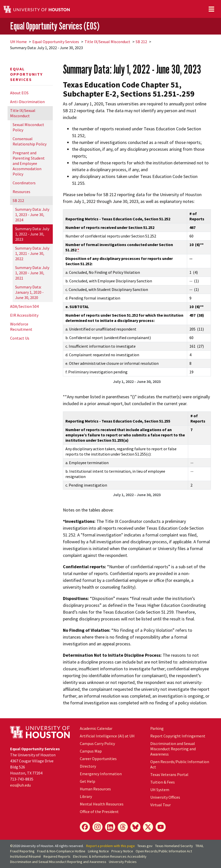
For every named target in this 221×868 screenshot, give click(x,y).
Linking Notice (98, 851)
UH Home (18, 42)
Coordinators (24, 183)
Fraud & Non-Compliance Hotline (61, 851)
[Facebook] (85, 827)
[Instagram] (97, 827)
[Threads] (123, 827)
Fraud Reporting (22, 851)
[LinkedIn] (110, 827)
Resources (21, 192)
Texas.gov (145, 846)
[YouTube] (161, 827)
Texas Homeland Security (174, 846)
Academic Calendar (96, 728)
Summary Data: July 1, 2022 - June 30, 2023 (32, 234)
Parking (157, 728)
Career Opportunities (98, 759)
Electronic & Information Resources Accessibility (110, 856)
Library (86, 796)
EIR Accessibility (24, 315)
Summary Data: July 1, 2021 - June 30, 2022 (32, 253)
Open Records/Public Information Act (164, 851)
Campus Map (91, 751)
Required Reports (57, 856)
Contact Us (20, 338)
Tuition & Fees (163, 782)
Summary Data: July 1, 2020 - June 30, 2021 (32, 273)
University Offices (165, 797)
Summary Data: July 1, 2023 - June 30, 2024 (32, 215)
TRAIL (200, 846)
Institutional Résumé (26, 856)
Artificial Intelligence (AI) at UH (107, 736)
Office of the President (99, 812)
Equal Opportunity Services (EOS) (55, 26)
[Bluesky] (135, 827)
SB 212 (141, 42)
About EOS (19, 93)
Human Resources (95, 789)
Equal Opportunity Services (56, 42)
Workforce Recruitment (21, 327)
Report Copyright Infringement (178, 736)
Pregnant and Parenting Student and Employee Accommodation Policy (29, 163)
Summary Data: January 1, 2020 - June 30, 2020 (29, 292)
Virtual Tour (161, 805)
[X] (148, 827)
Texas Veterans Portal (169, 774)
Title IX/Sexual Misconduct (107, 42)
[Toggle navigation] (211, 9)
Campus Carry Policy (97, 743)
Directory (88, 766)
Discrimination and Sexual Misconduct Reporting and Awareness (173, 749)
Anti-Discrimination (27, 102)
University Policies (123, 862)
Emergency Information (101, 774)
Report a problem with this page (110, 846)
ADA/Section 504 (24, 306)
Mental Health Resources (102, 804)
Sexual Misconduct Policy (28, 127)
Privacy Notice (122, 851)
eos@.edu (20, 785)
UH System (160, 790)
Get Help (88, 781)
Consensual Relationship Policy (30, 141)
